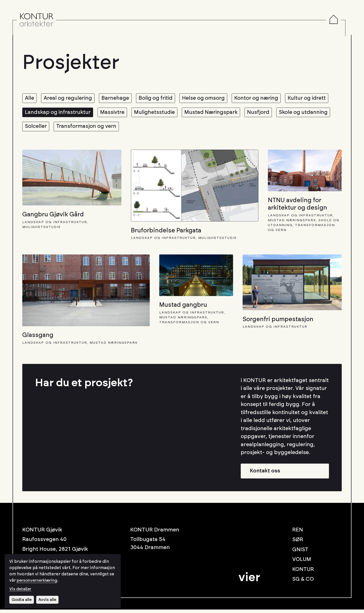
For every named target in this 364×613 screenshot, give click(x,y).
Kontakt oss (266, 474)
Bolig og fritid (160, 98)
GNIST (301, 553)
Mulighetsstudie (208, 114)
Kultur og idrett (45, 114)
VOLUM (302, 563)
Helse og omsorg (209, 98)
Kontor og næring (264, 98)
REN (298, 533)
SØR (298, 543)
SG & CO (303, 583)
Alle (30, 98)
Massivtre (165, 114)
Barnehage (119, 98)
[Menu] (339, 20)
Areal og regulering (70, 98)
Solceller (96, 128)
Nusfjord (315, 114)
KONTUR (304, 573)
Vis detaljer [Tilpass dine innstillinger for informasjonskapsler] (21, 589)
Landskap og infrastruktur (108, 114)
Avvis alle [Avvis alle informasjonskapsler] (48, 600)
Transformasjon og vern (148, 128)
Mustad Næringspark (266, 114)
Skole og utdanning (50, 128)
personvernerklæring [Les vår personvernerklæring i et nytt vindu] (39, 580)
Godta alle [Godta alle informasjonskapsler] (22, 600)
